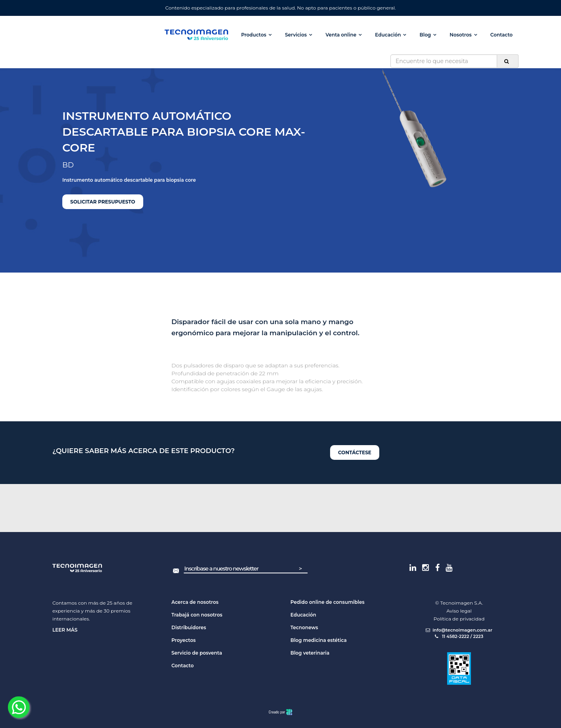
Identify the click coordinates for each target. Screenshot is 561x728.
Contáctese (355, 452)
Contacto (501, 35)
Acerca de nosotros (195, 602)
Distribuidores (189, 627)
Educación (388, 35)
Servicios (296, 35)
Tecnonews (304, 627)
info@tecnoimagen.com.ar (459, 630)
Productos (254, 35)
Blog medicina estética (319, 640)
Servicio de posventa (197, 653)
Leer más (65, 630)
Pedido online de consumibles (328, 602)
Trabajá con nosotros (197, 615)
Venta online (341, 35)
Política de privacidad (459, 619)
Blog (426, 35)
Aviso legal (459, 611)
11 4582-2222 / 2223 (459, 636)
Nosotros (460, 35)
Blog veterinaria (310, 653)
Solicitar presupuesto (103, 202)
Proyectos (183, 640)
